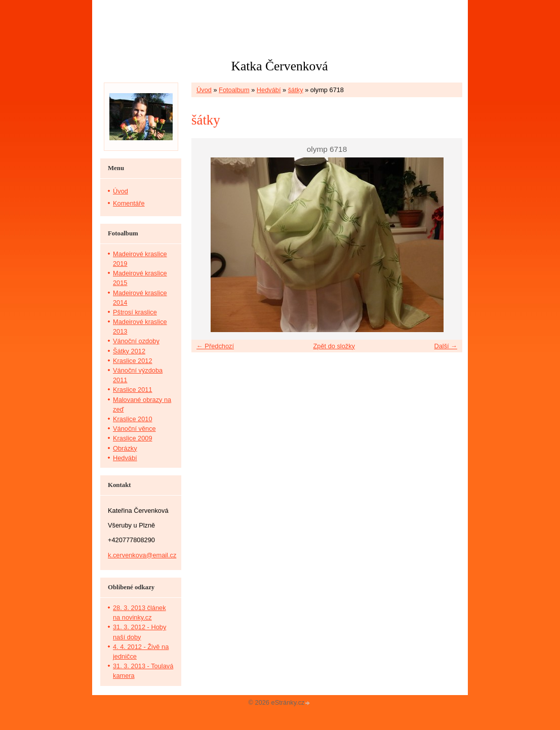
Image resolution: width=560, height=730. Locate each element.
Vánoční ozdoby (136, 341)
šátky (296, 90)
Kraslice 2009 (133, 438)
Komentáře (129, 203)
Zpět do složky (334, 346)
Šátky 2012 (129, 351)
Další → (446, 346)
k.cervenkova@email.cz (142, 555)
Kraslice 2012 (133, 361)
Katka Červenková (279, 66)
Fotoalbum (234, 90)
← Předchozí (215, 346)
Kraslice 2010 (133, 419)
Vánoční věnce (134, 429)
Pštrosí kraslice (135, 312)
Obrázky (125, 448)
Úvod (204, 90)
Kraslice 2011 (133, 390)
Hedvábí (269, 90)
